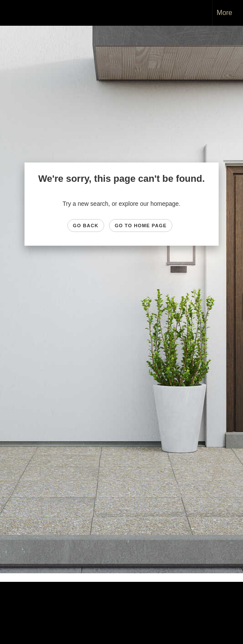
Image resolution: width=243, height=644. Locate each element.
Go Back (86, 226)
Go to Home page (141, 226)
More (225, 13)
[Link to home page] (14, 13)
